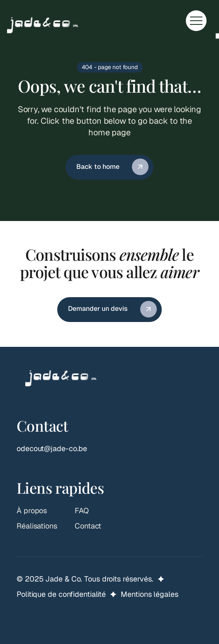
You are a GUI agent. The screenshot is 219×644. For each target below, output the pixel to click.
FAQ (82, 511)
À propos (32, 511)
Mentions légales (149, 594)
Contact (88, 526)
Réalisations (37, 526)
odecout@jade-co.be (52, 448)
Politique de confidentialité (61, 594)
